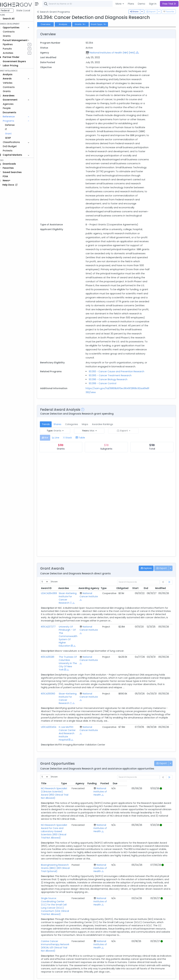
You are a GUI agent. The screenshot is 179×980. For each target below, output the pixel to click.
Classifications (16, 142)
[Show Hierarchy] (140, 52)
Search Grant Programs (58, 12)
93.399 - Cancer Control (106, 391)
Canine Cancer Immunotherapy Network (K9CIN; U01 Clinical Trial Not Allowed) (68, 932)
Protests (12, 151)
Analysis (67, 24)
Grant (13, 134)
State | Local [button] (28, 10)
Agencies (13, 104)
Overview (50, 24)
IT (10, 129)
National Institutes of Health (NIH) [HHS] (115, 53)
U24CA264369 (53, 601)
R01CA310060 (52, 702)
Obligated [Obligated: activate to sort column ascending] (127, 596)
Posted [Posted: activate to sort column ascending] (150, 791)
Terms (66, 975)
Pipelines (12, 44)
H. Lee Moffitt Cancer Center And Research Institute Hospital (71, 741)
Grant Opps (103, 24)
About (46, 975)
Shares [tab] (62, 432)
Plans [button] (131, 4)
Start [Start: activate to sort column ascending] (140, 596)
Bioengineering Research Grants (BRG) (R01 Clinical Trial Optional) (70, 865)
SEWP (12, 138)
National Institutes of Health (120, 800)
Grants (11, 36)
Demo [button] (142, 4)
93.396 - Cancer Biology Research (111, 387)
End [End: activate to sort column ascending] (150, 596)
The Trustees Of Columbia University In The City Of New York (72, 671)
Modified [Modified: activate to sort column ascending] (165, 596)
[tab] (49, 446)
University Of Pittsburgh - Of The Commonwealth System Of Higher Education (72, 644)
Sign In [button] (153, 4)
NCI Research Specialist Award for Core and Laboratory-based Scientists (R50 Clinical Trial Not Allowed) (70, 833)
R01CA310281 (52, 665)
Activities (12, 53)
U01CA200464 (53, 735)
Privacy (76, 975)
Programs (13, 121)
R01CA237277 (53, 635)
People (11, 108)
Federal (10, 10)
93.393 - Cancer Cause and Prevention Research (120, 379)
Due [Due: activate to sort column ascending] (160, 791)
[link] (169, 590)
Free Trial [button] (169, 4)
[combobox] (95, 4)
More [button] (119, 4)
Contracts (13, 32)
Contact (56, 975)
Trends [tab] (50, 432)
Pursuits (12, 49)
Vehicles (12, 83)
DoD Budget (14, 146)
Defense (14, 125)
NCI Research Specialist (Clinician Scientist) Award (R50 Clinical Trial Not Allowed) (70, 798)
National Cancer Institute (92, 603)
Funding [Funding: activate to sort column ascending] (137, 791)
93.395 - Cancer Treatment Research (113, 383)
